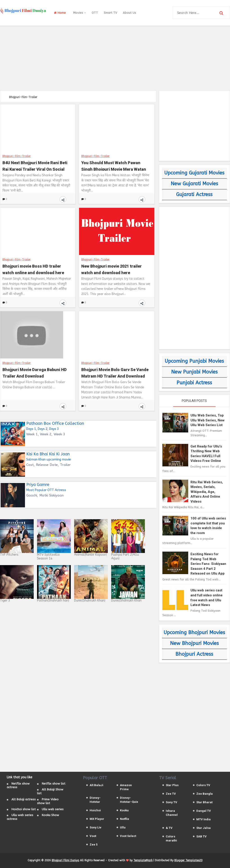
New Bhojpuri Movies (194, 643)
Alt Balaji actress (24, 799)
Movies (80, 13)
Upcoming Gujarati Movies (194, 173)
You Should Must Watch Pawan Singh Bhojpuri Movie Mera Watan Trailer (114, 166)
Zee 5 (94, 845)
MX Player (97, 819)
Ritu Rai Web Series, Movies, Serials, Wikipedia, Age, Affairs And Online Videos (207, 492)
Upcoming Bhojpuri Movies (194, 633)
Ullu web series (53, 809)
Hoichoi (95, 810)
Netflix (125, 819)
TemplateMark (143, 860)
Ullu (123, 827)
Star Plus (172, 785)
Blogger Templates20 (188, 860)
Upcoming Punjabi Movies (194, 361)
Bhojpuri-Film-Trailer (17, 156)
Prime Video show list (48, 801)
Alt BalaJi (96, 785)
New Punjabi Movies (194, 372)
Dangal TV (204, 811)
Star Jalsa (203, 828)
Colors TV (203, 785)
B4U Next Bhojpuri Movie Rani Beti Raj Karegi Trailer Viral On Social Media (35, 166)
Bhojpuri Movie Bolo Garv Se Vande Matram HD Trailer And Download (115, 372)
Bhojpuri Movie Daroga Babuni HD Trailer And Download (35, 372)
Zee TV (171, 794)
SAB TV (201, 836)
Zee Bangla (205, 794)
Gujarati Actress (194, 195)
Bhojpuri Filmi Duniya (65, 860)
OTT (95, 13)
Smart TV (110, 13)
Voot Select (128, 836)
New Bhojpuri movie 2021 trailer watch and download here (112, 269)
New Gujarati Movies (194, 184)
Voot (93, 836)
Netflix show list (54, 784)
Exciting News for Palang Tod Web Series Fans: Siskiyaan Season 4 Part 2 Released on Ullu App (208, 564)
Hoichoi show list (24, 809)
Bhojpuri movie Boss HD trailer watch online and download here (33, 269)
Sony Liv (95, 827)
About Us (129, 13)
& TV (169, 828)
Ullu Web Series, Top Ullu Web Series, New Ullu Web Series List (208, 420)
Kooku (124, 810)
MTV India (203, 819)
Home (60, 13)
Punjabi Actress (194, 383)
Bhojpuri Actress (194, 654)
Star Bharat (204, 802)
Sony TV (171, 802)
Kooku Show (50, 815)
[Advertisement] (115, 57)
